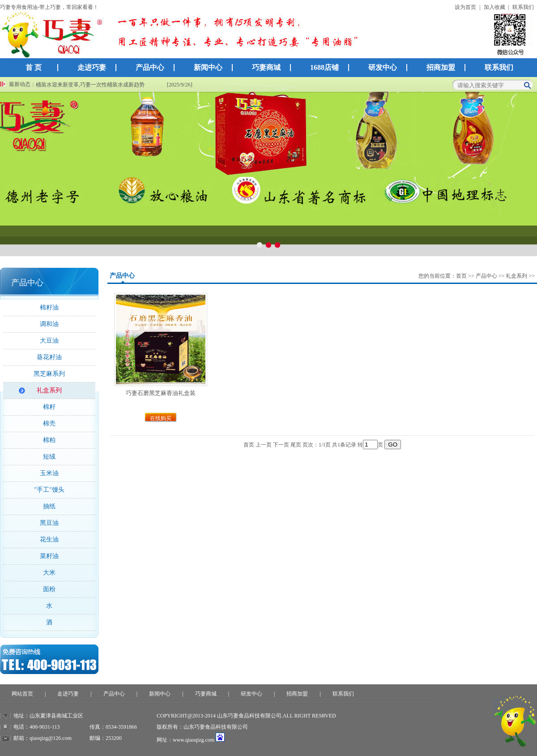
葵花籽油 (49, 357)
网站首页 (22, 694)
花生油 (49, 539)
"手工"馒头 (49, 490)
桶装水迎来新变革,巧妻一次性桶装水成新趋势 (90, 85)
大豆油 (49, 341)
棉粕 (49, 440)
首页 (461, 276)
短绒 (49, 457)
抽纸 (49, 506)
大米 (49, 573)
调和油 (49, 324)
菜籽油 (49, 556)
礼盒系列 (49, 390)
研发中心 (383, 67)
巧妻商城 (266, 67)
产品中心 (153, 65)
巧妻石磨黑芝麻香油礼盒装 (161, 393)
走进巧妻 (95, 65)
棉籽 (49, 407)
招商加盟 (441, 67)
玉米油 (49, 473)
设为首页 (465, 7)
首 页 (34, 67)
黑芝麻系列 (49, 374)
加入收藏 (494, 7)
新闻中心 (212, 65)
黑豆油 (49, 523)
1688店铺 (324, 67)
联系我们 (523, 7)
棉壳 (49, 423)
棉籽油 (49, 307)
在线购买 (161, 418)
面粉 (49, 589)
